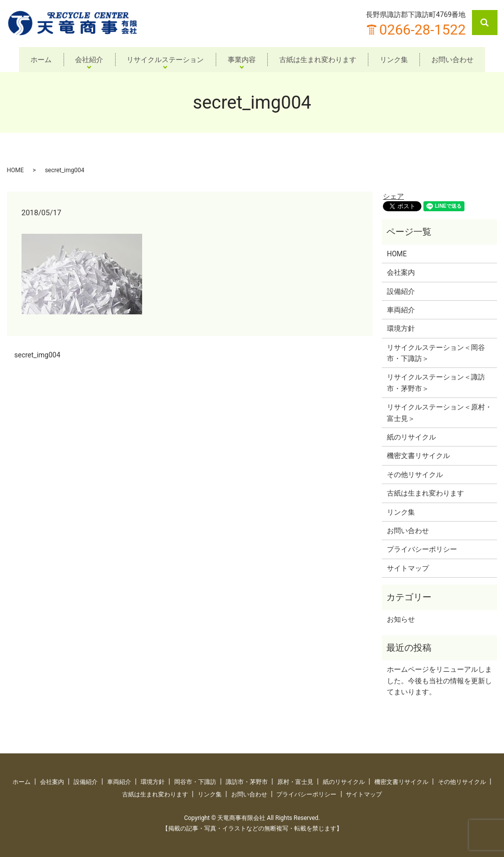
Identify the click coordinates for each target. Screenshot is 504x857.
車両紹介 (401, 310)
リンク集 (397, 60)
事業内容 (242, 60)
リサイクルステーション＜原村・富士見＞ (439, 412)
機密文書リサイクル (418, 456)
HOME (16, 170)
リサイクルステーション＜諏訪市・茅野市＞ (436, 382)
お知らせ (401, 619)
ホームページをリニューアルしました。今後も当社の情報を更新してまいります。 (439, 681)
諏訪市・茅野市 (247, 782)
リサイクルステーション (164, 60)
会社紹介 (86, 60)
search (491, 23)
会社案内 (401, 272)
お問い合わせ (457, 60)
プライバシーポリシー (422, 549)
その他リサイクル (415, 475)
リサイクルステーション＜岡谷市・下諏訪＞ (436, 353)
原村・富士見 (295, 782)
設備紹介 (401, 291)
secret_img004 (38, 355)
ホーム (36, 60)
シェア (393, 196)
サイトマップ (408, 568)
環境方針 (401, 328)
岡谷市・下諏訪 (195, 782)
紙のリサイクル (411, 437)
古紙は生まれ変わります (319, 60)
